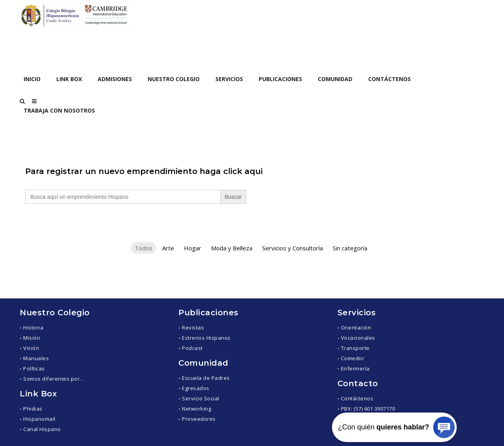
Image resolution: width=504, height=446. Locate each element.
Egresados (196, 388)
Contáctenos (357, 398)
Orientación (356, 328)
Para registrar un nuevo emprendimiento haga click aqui (144, 171)
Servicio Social (201, 398)
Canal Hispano (42, 429)
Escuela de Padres (206, 378)
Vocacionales (358, 338)
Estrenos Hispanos (206, 338)
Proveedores (199, 419)
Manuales (36, 358)
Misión (32, 338)
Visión (31, 348)
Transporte (355, 348)
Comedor (353, 358)
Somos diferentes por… (54, 379)
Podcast (192, 348)
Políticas (34, 368)
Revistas (193, 328)
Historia (33, 328)
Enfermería (355, 368)
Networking (196, 409)
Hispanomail (39, 419)
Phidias (33, 409)
